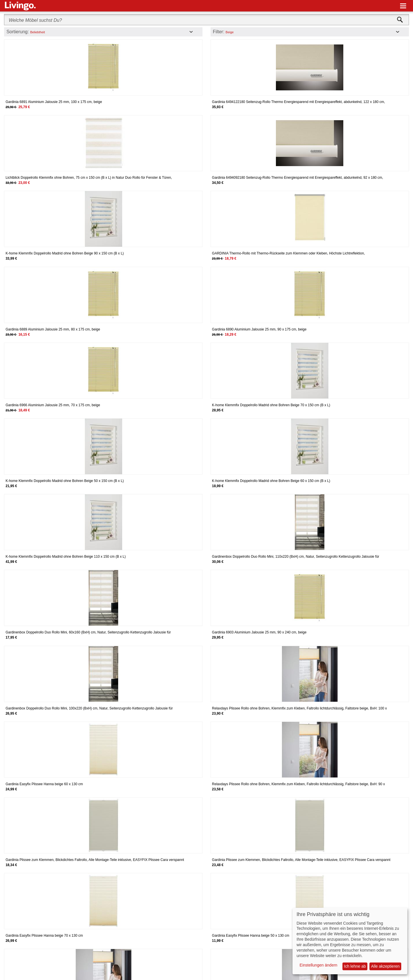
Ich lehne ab (355, 966)
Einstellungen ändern (319, 965)
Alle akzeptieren (385, 966)
